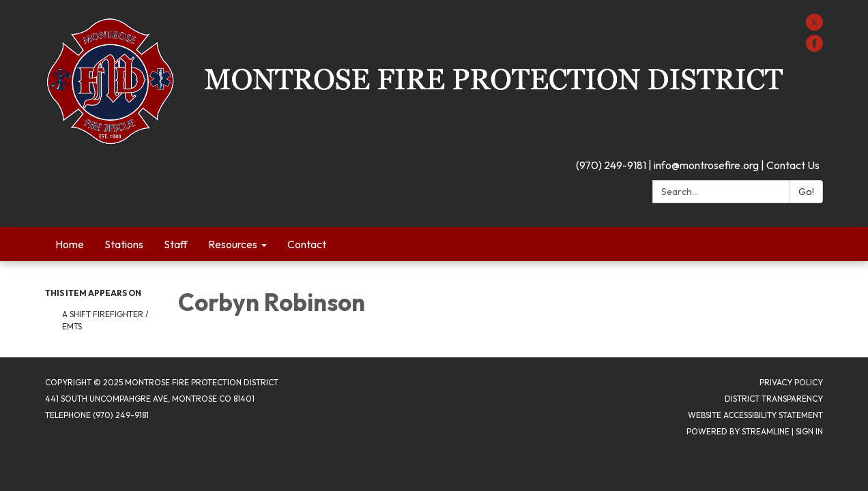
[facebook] (814, 48)
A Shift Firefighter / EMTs (105, 320)
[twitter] (814, 27)
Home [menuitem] (70, 244)
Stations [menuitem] (124, 244)
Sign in (809, 431)
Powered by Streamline (738, 431)
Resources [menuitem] (233, 244)
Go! (806, 192)
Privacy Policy (791, 382)
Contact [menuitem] (307, 244)
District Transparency (774, 399)
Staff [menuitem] (176, 244)
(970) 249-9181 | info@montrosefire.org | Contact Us (698, 165)
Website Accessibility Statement (755, 415)
